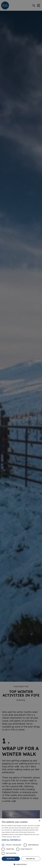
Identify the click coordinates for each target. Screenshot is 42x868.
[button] (21, 840)
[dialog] (21, 434)
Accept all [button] (11, 859)
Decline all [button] (31, 859)
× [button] (39, 821)
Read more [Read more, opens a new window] (16, 837)
